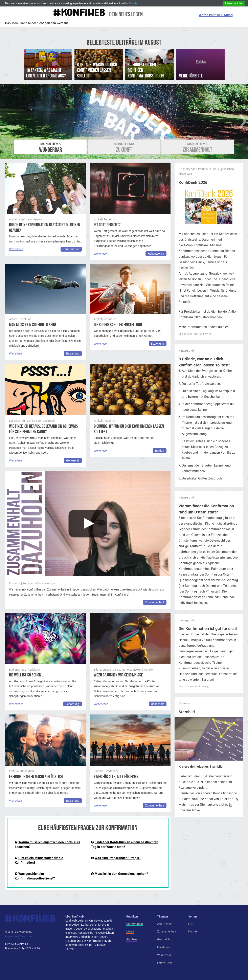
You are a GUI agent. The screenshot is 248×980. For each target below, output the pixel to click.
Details (133, 3)
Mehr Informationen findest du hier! (204, 327)
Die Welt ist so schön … (27, 675)
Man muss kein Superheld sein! (32, 325)
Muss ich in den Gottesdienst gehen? (121, 874)
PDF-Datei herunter (213, 776)
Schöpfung (72, 704)
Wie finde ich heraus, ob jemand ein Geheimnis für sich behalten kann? (43, 429)
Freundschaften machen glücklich (36, 777)
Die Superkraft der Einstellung (118, 325)
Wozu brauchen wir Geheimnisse (118, 675)
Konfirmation (71, 249)
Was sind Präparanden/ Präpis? (118, 858)
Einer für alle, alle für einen (116, 777)
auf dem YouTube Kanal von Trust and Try (209, 799)
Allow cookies (234, 3)
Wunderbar (51, 148)
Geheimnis (73, 460)
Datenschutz (27, 937)
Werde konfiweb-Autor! (216, 15)
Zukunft (124, 148)
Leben (130, 931)
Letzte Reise (165, 963)
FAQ (191, 924)
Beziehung (73, 353)
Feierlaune (164, 947)
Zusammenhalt (197, 148)
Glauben (132, 939)
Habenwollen (156, 254)
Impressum (11, 937)
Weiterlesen (16, 249)
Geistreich (163, 939)
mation (160, 451)
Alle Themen (165, 924)
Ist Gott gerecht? (107, 225)
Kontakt (193, 931)
